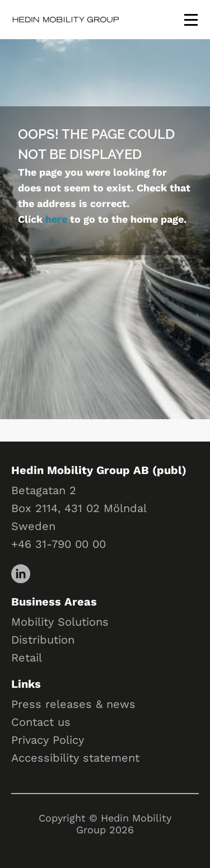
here (56, 219)
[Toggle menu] (191, 20)
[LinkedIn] (20, 573)
